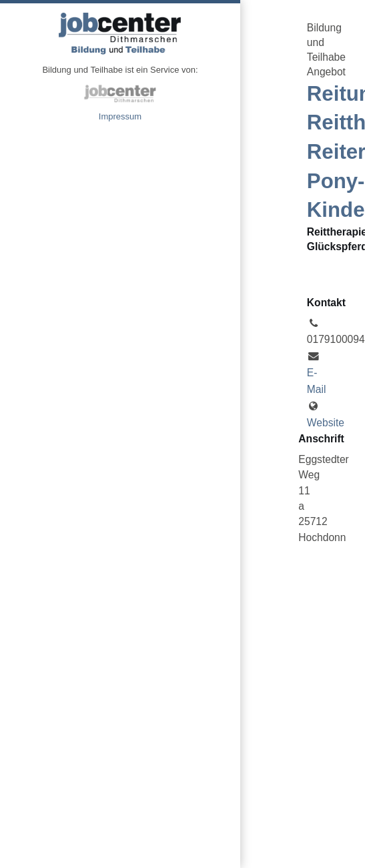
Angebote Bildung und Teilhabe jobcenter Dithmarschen (120, 33)
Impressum (120, 116)
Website (326, 423)
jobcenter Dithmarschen (120, 93)
